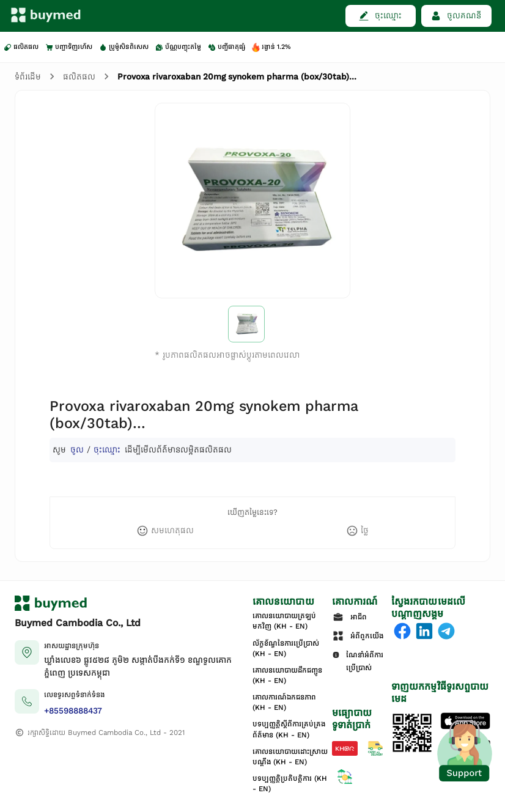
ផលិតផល (79, 77)
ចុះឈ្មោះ (107, 450)
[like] (165, 531)
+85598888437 (73, 711)
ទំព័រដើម (28, 77)
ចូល (77, 450)
